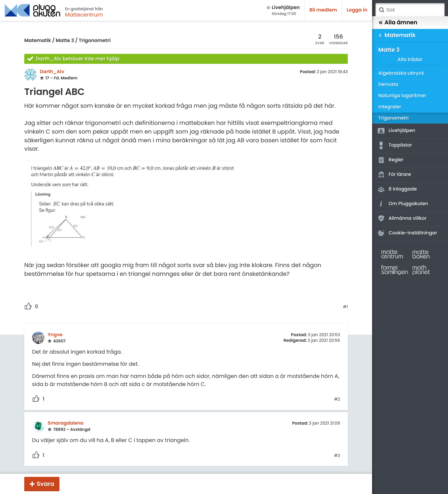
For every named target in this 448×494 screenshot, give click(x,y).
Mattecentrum (84, 15)
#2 (337, 399)
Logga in (357, 10)
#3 (337, 456)
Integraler (390, 107)
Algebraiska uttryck (401, 73)
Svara (45, 484)
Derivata (388, 85)
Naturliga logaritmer (402, 96)
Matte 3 (65, 41)
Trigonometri (95, 41)
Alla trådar (410, 60)
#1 (345, 307)
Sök (381, 10)
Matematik (38, 41)
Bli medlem (323, 10)
